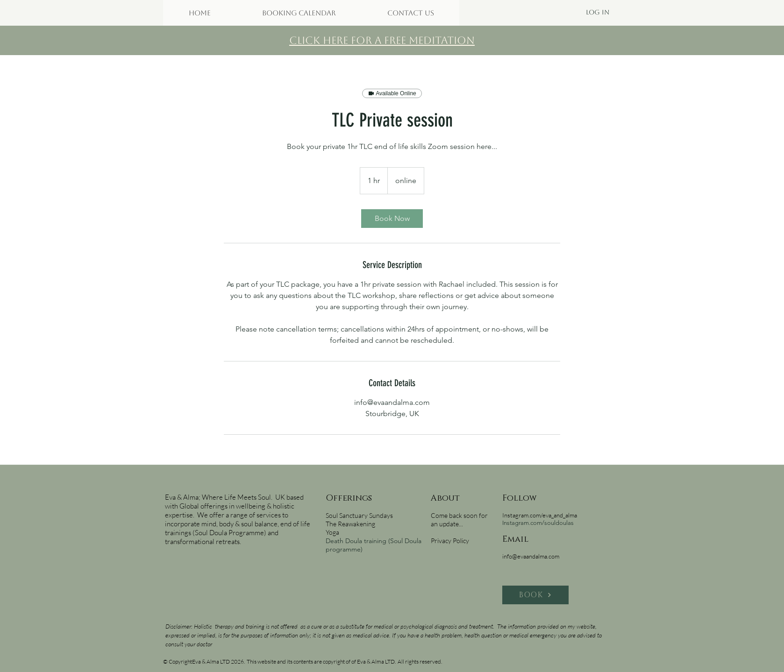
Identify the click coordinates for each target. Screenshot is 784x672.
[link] (392, 219)
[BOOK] (535, 595)
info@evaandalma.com (531, 556)
